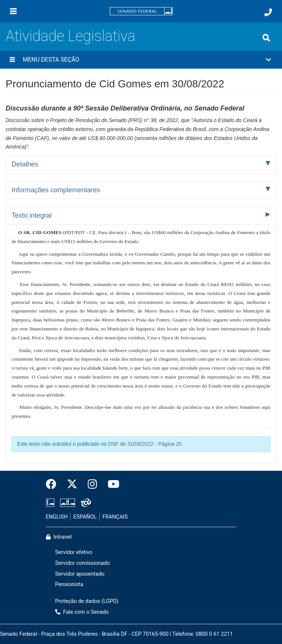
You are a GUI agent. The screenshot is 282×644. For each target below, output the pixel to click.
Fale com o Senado (82, 612)
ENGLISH (57, 517)
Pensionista (69, 584)
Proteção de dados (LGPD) (87, 601)
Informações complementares (56, 190)
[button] (141, 60)
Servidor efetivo (74, 552)
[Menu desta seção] (12, 60)
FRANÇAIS (115, 517)
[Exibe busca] (266, 38)
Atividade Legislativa (70, 36)
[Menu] (13, 11)
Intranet (59, 537)
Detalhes (25, 164)
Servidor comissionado (83, 563)
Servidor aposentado (80, 574)
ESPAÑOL (85, 517)
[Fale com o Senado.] (268, 12)
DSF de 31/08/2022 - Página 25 (145, 444)
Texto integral (32, 215)
